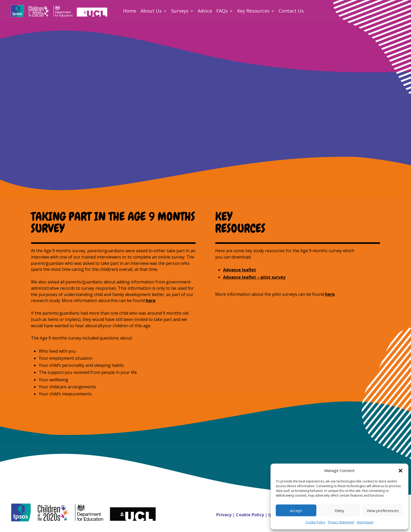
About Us (151, 11)
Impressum (365, 522)
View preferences (383, 510)
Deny (339, 510)
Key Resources (253, 11)
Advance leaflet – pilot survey (254, 277)
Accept (296, 510)
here (151, 300)
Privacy (224, 515)
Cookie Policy (315, 522)
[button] (401, 471)
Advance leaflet (240, 270)
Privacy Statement (341, 522)
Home (130, 11)
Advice (205, 11)
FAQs (222, 11)
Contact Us (291, 11)
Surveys (180, 11)
